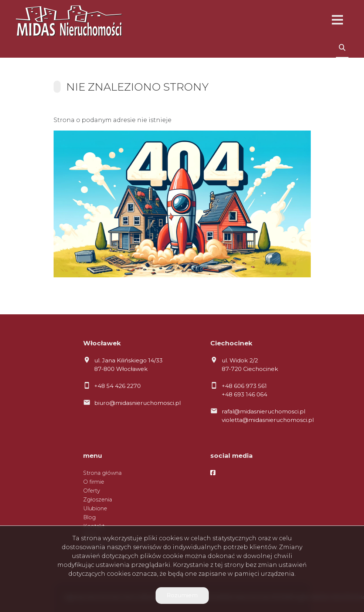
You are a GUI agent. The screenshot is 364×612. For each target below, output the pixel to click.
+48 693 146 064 (244, 394)
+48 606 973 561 (244, 386)
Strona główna (102, 473)
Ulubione (95, 508)
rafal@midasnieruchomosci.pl (263, 411)
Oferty (92, 491)
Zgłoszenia (98, 500)
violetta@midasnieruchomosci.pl (268, 420)
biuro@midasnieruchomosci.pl (137, 403)
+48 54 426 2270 (118, 386)
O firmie (94, 482)
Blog (89, 517)
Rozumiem (182, 595)
